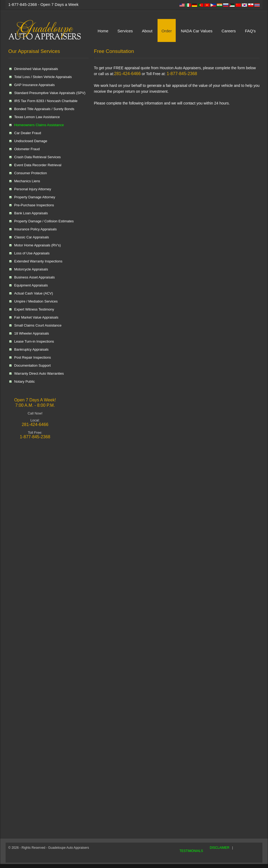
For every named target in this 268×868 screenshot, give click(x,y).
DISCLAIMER (219, 848)
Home (103, 31)
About (147, 31)
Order (167, 31)
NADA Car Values (197, 31)
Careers (229, 31)
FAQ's (250, 31)
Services (125, 31)
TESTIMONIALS (191, 851)
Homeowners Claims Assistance (39, 125)
